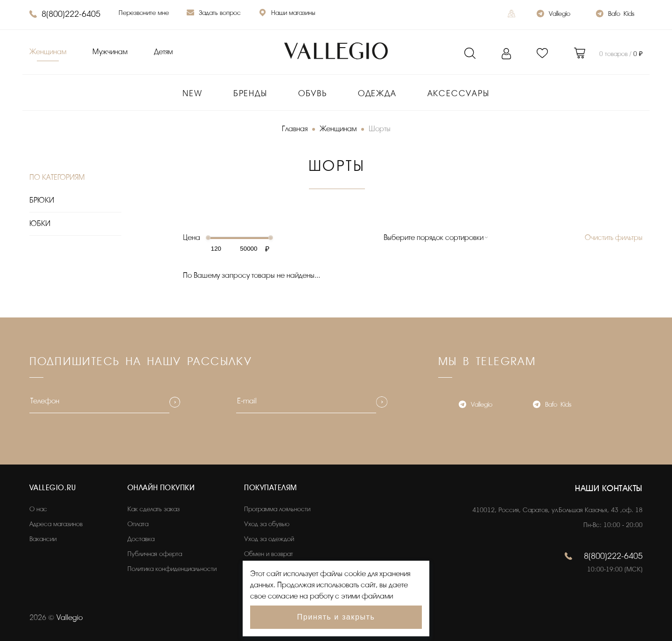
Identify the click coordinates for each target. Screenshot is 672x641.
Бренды (250, 93)
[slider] (208, 238)
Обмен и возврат (269, 554)
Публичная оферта (155, 554)
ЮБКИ (40, 224)
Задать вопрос (214, 14)
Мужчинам (110, 52)
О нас (38, 509)
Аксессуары (458, 93)
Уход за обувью (267, 524)
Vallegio (553, 15)
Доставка (141, 539)
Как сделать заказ (154, 509)
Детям (163, 52)
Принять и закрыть (336, 617)
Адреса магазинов (56, 524)
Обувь (313, 93)
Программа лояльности (277, 509)
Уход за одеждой (269, 539)
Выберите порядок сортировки (434, 238)
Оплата (138, 524)
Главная (295, 129)
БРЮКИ (42, 200)
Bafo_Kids (615, 15)
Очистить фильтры (614, 238)
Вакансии (43, 539)
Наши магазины (287, 14)
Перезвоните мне (144, 13)
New (192, 93)
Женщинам (48, 52)
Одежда (377, 93)
